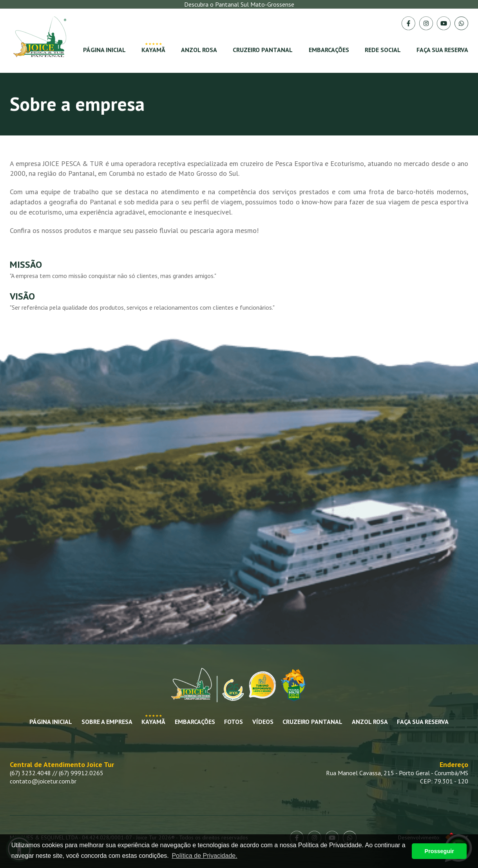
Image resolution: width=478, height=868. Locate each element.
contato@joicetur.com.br (43, 781)
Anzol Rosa (199, 50)
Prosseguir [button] (439, 851)
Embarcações (329, 50)
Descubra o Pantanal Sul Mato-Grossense (239, 4)
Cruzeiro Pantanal (263, 50)
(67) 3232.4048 (30, 773)
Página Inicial (104, 50)
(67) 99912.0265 (81, 773)
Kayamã (153, 50)
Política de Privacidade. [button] (204, 856)
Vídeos (263, 722)
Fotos (234, 722)
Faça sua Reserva (423, 722)
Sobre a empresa (107, 722)
